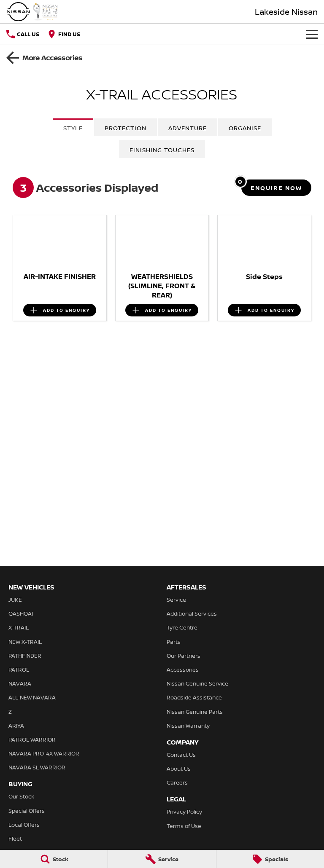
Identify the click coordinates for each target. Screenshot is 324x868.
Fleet (15, 839)
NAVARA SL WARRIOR (37, 767)
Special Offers (27, 811)
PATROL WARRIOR (32, 739)
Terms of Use (184, 826)
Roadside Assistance (194, 697)
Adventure (188, 128)
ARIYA (16, 726)
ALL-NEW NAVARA (32, 697)
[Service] (162, 859)
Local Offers (24, 825)
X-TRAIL (19, 627)
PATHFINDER (25, 656)
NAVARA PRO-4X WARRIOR (44, 753)
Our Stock (21, 796)
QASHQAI (21, 613)
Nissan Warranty (188, 726)
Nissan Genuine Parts (195, 712)
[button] (60, 241)
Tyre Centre (182, 627)
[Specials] (270, 859)
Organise (245, 128)
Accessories (183, 670)
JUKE (15, 600)
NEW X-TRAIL (25, 642)
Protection (126, 128)
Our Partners (184, 656)
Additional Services (192, 613)
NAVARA (20, 683)
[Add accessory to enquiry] (60, 310)
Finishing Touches (162, 150)
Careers (177, 782)
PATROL (19, 670)
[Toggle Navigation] (312, 34)
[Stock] (54, 859)
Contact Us (181, 755)
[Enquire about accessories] (276, 188)
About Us (179, 769)
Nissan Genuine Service (197, 683)
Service (176, 600)
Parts (174, 642)
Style (73, 128)
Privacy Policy (184, 812)
